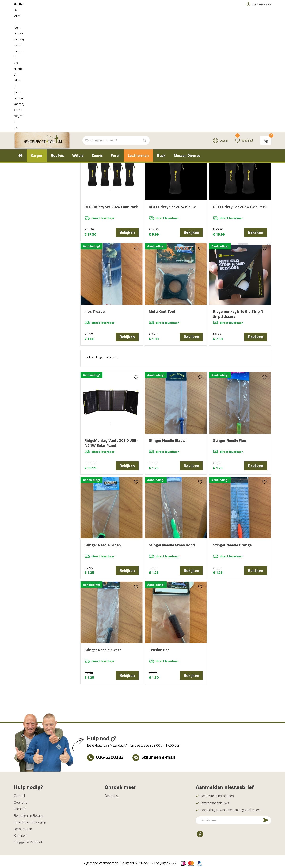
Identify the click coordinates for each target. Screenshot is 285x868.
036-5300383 (110, 754)
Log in (224, 17)
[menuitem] (20, 32)
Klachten (20, 833)
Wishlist (244, 15)
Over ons (20, 799)
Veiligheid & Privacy (135, 860)
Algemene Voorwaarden (101, 860)
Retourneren (23, 826)
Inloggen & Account (28, 839)
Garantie (20, 806)
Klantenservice (261, 4)
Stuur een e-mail (158, 754)
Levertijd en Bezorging (30, 819)
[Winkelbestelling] (247, 128)
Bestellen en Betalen (29, 813)
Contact (19, 793)
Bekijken (127, 232)
